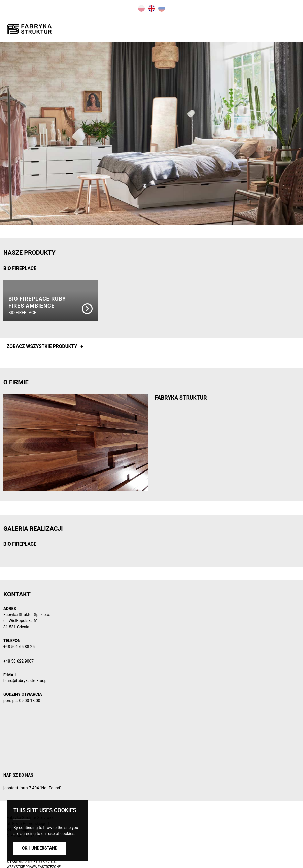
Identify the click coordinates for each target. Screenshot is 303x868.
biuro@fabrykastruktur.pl (25, 681)
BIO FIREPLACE (20, 268)
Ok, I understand (40, 848)
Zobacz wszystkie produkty (42, 346)
